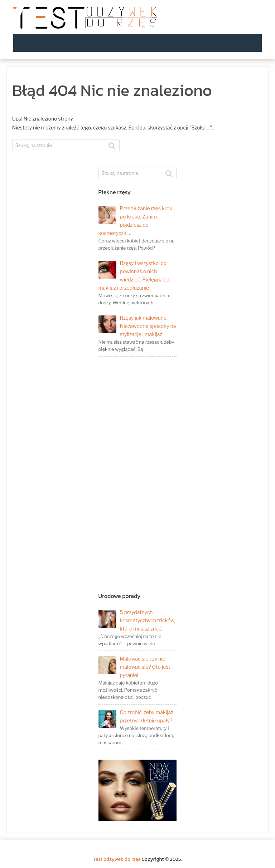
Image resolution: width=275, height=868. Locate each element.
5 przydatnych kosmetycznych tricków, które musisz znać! (137, 620)
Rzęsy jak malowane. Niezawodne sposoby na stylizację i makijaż (137, 326)
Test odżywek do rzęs (117, 859)
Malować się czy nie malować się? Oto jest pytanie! (134, 667)
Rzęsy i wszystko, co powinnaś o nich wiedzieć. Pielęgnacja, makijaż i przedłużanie (134, 275)
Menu (253, 43)
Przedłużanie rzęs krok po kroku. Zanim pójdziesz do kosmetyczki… (136, 221)
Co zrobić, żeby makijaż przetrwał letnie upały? (136, 717)
